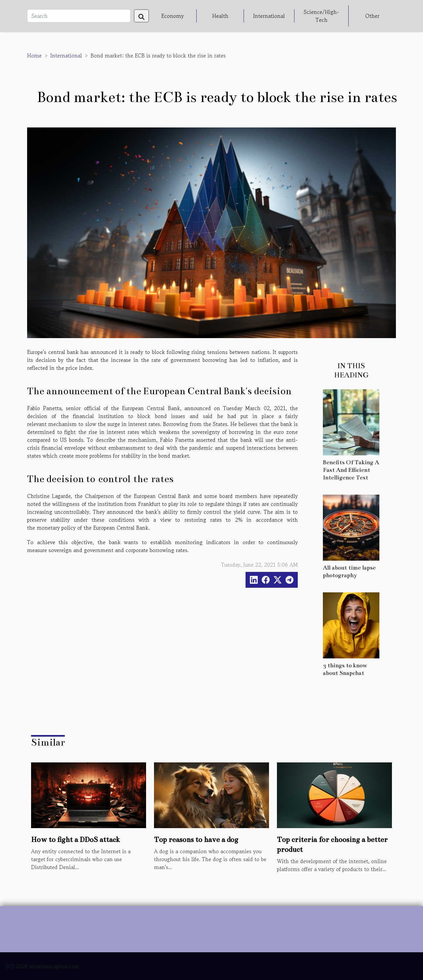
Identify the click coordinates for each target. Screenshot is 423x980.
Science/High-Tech (321, 16)
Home (34, 55)
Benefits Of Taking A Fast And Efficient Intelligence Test (351, 470)
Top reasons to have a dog (196, 840)
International (269, 16)
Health (220, 16)
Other (372, 16)
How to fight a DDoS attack (76, 840)
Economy (173, 16)
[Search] (79, 16)
